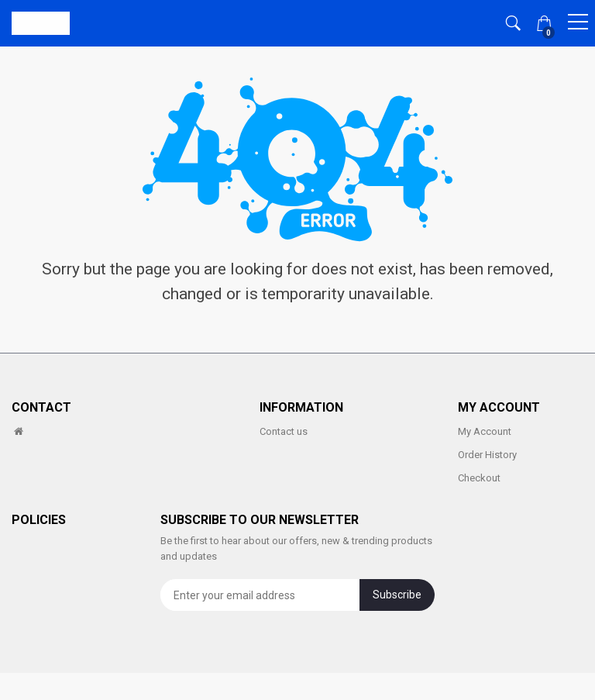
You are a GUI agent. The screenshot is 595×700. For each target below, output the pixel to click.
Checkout (479, 478)
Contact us (284, 431)
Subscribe (397, 595)
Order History (487, 455)
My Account (485, 431)
